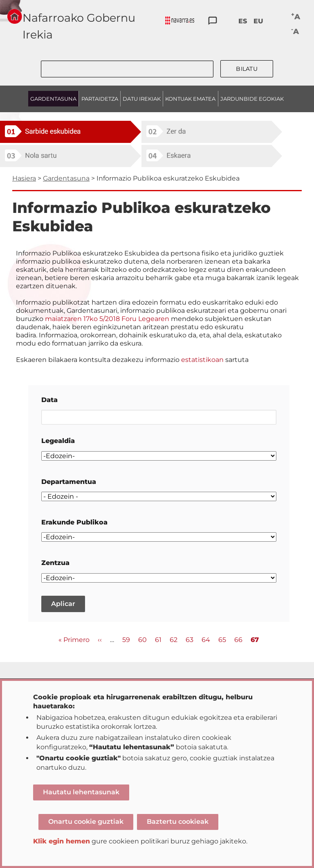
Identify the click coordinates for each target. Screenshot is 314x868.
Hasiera (24, 178)
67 (255, 640)
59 (126, 639)
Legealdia (58, 441)
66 (238, 639)
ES (243, 21)
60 (142, 639)
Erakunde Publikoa (74, 522)
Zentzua (55, 563)
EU (258, 21)
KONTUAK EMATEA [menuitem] (190, 99)
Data (49, 400)
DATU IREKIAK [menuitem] (142, 99)
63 (190, 639)
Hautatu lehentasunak (81, 792)
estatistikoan (202, 360)
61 (158, 639)
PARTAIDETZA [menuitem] (100, 99)
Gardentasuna (66, 178)
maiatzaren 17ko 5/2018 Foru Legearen (108, 319)
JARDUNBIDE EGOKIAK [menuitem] (252, 99)
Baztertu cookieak (178, 822)
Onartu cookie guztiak (86, 822)
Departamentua (69, 482)
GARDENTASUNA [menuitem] (53, 99)
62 (174, 639)
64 (206, 639)
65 (222, 639)
